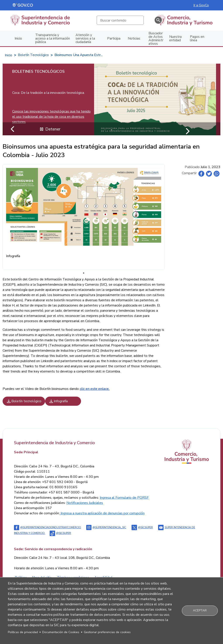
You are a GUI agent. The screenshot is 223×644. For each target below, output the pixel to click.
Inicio (8, 55)
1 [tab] (84, 273)
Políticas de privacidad (23, 632)
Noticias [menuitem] (134, 38)
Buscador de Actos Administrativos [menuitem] (156, 38)
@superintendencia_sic (106, 527)
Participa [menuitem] (114, 38)
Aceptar (200, 610)
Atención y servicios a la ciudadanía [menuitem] (85, 38)
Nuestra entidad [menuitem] (175, 38)
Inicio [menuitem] (18, 38)
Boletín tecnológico (24, 401)
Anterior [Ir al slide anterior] (13, 130)
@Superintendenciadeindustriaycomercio (47, 527)
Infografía (58, 401)
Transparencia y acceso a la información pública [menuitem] (53, 38)
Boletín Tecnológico (33, 55)
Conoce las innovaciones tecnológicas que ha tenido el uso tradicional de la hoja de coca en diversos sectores (51, 117)
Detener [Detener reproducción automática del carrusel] (50, 129)
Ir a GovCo (201, 5)
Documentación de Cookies (61, 632)
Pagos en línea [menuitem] (197, 38)
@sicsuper (142, 527)
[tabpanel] (111, 99)
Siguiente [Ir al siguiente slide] (187, 130)
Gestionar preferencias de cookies (107, 632)
